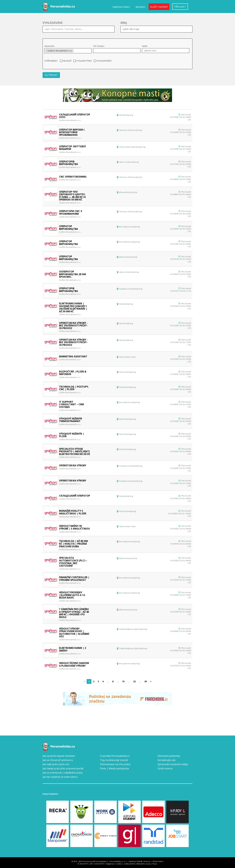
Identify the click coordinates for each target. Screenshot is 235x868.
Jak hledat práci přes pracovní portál (63, 768)
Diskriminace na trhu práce (115, 764)
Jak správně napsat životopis (59, 756)
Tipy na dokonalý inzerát (114, 760)
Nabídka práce (121, 7)
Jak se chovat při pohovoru (58, 760)
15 (123, 681)
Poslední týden (83, 61)
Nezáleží (66, 61)
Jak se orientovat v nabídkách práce (62, 773)
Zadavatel (49, 46)
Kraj (124, 23)
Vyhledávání (53, 23)
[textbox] (157, 29)
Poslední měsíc (103, 61)
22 (134, 681)
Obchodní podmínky (169, 756)
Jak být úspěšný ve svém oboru (60, 777)
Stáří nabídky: (51, 61)
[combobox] (156, 29)
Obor (145, 46)
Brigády (141, 7)
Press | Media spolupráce (114, 768)
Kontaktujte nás (167, 760)
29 (146, 681)
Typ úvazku (99, 46)
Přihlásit (180, 7)
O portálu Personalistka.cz (115, 756)
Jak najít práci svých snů (56, 764)
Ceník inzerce (165, 768)
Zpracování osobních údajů (173, 764)
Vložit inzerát (159, 7)
